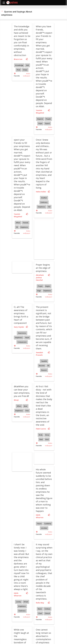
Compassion (22, 342)
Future (39, 524)
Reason (44, 370)
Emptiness (24, 227)
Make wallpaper (27, 75)
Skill (27, 65)
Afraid (26, 602)
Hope (40, 123)
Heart (27, 338)
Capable (44, 361)
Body (41, 435)
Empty (25, 70)
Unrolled (44, 528)
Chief (40, 613)
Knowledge (19, 65)
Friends (26, 223)
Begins (48, 286)
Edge (39, 291)
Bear (26, 406)
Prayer (40, 286)
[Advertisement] (24, 462)
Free (27, 411)
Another (44, 198)
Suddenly (48, 524)
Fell (49, 207)
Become (42, 366)
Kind (47, 439)
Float (18, 70)
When (18, 223)
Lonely (19, 602)
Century (47, 609)
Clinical (47, 613)
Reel (41, 439)
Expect (47, 123)
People (48, 119)
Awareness (22, 333)
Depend (40, 119)
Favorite (17, 75)
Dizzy (47, 435)
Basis (40, 609)
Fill (17, 227)
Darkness (44, 202)
